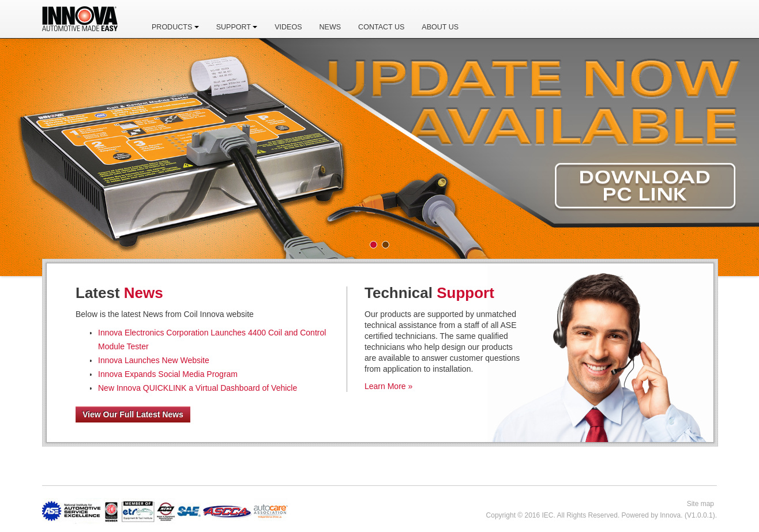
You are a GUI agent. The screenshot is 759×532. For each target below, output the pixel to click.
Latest (119, 293)
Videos (288, 27)
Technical (429, 293)
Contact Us (381, 27)
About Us (440, 27)
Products (175, 27)
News (330, 27)
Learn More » (388, 386)
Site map (700, 504)
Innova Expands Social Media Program (168, 374)
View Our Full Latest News (133, 414)
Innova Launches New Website (154, 360)
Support (237, 27)
